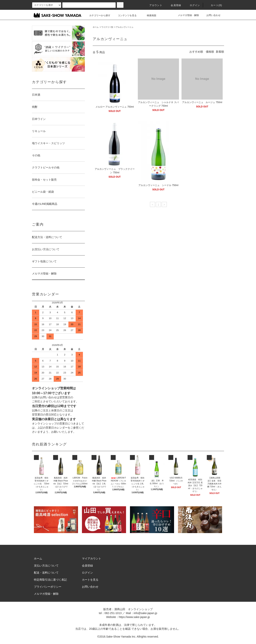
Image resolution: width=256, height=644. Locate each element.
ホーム (96, 27)
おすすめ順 (196, 52)
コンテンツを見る (125, 15)
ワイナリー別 (107, 27)
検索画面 (149, 15)
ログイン (193, 5)
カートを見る (90, 580)
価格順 (210, 52)
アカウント (153, 5)
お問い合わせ (211, 15)
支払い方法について (46, 566)
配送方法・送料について (47, 237)
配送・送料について (46, 573)
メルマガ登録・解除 (186, 15)
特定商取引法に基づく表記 (50, 580)
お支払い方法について (46, 249)
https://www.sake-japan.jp (134, 617)
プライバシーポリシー (48, 587)
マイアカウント (92, 559)
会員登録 (174, 5)
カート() (214, 5)
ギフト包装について (44, 261)
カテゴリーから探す (97, 15)
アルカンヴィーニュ (125, 27)
